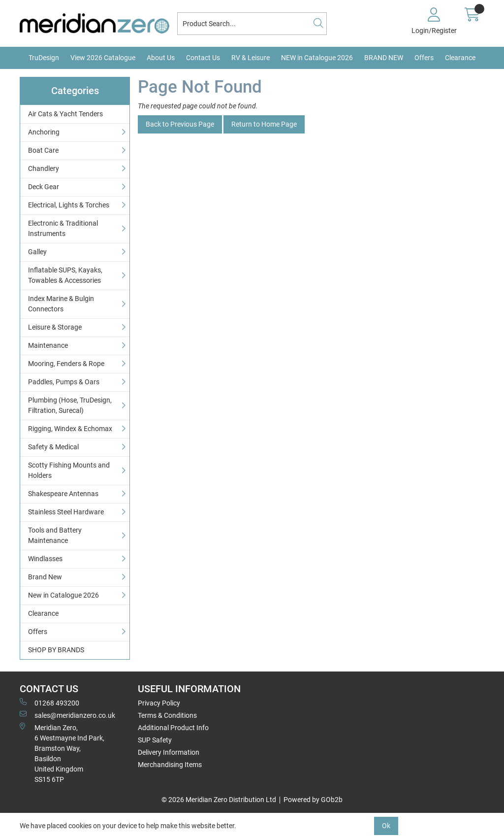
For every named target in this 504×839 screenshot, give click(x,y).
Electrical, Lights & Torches (69, 205)
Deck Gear (44, 187)
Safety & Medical (53, 447)
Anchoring (44, 132)
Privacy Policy (159, 703)
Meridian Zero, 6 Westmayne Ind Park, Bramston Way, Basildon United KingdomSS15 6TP (62, 753)
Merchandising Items (170, 765)
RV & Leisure (251, 58)
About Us (161, 58)
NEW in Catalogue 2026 (317, 58)
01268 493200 (49, 703)
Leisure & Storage (55, 327)
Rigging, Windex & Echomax (70, 429)
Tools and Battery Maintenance (55, 535)
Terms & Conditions (167, 715)
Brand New (45, 577)
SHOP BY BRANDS (56, 650)
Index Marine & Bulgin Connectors (61, 304)
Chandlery (44, 168)
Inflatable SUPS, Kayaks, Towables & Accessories (65, 275)
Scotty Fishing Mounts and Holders (69, 470)
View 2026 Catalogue (103, 58)
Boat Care (43, 150)
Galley (37, 252)
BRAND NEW (384, 58)
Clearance (460, 58)
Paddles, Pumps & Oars (64, 382)
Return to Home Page (264, 124)
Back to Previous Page (180, 124)
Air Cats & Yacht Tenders (65, 114)
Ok (386, 826)
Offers (424, 58)
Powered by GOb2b (313, 800)
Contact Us (203, 58)
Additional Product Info (173, 728)
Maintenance (48, 345)
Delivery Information (169, 752)
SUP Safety (155, 740)
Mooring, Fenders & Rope (66, 364)
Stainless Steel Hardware (66, 512)
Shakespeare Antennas (63, 494)
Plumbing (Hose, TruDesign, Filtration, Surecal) (70, 405)
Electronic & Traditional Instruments (63, 228)
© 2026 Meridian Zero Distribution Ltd (219, 800)
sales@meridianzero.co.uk (67, 715)
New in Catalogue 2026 (63, 595)
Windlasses (45, 559)
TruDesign (44, 58)
